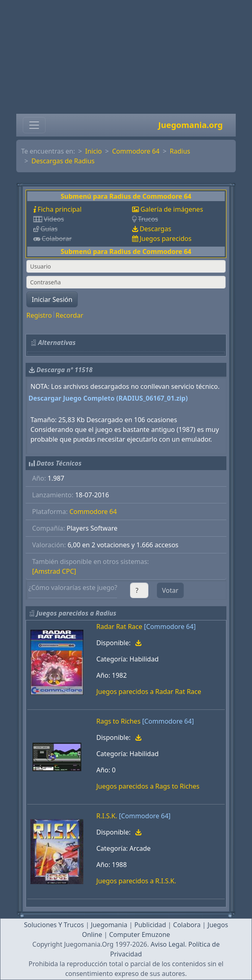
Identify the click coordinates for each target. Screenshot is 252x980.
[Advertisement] (126, 57)
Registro (39, 315)
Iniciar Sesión (52, 299)
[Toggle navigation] (34, 125)
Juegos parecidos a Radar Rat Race (149, 692)
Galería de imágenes (172, 209)
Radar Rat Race (119, 627)
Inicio (94, 151)
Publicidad (150, 925)
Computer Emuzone (139, 934)
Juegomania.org (190, 125)
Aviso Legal (167, 944)
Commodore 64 (136, 151)
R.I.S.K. (107, 816)
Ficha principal (59, 209)
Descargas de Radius (63, 161)
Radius (180, 151)
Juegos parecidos (165, 238)
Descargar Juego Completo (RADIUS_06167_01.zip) (108, 398)
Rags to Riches (118, 721)
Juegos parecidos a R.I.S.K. (136, 881)
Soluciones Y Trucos (54, 925)
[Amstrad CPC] (54, 571)
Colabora (187, 925)
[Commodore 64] (170, 627)
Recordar (70, 315)
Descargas (155, 229)
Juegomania (109, 925)
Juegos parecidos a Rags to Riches (148, 786)
